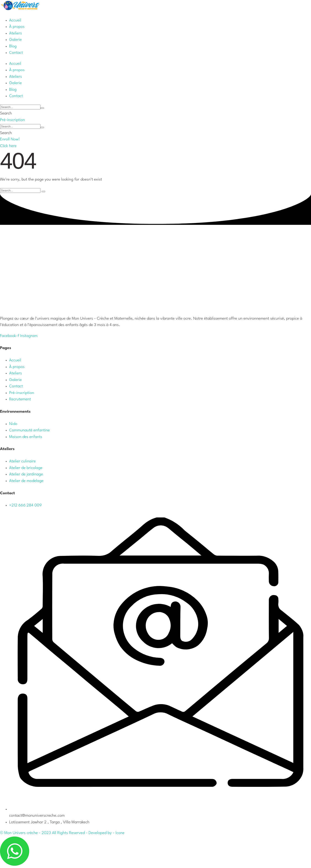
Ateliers (16, 373)
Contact (16, 386)
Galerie (15, 380)
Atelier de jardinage (26, 474)
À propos (17, 367)
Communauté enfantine (29, 430)
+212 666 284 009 (25, 505)
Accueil (15, 360)
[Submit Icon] (42, 108)
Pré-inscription (22, 393)
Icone (120, 833)
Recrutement (20, 399)
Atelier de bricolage (26, 468)
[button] (12, 120)
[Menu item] (15, 20)
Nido (13, 424)
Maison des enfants (26, 437)
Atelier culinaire (22, 461)
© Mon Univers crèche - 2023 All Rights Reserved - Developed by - (58, 833)
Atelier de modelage (26, 481)
